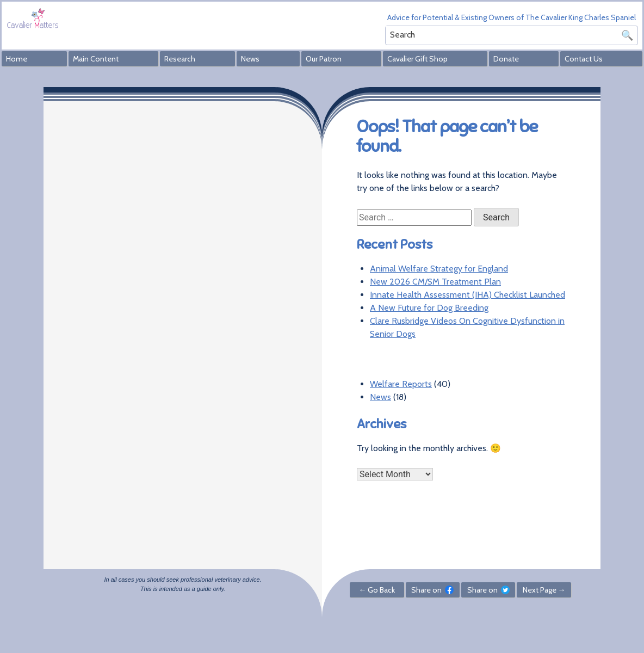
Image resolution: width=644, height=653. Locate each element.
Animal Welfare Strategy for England (439, 269)
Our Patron (324, 59)
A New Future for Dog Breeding (429, 308)
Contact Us (584, 59)
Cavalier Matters (33, 18)
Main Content (96, 59)
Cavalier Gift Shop (417, 59)
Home (17, 59)
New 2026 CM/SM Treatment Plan (435, 282)
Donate (506, 59)
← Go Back (377, 590)
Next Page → (544, 590)
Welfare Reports (401, 384)
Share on (432, 590)
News (250, 59)
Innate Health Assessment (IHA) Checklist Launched (467, 295)
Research (180, 59)
